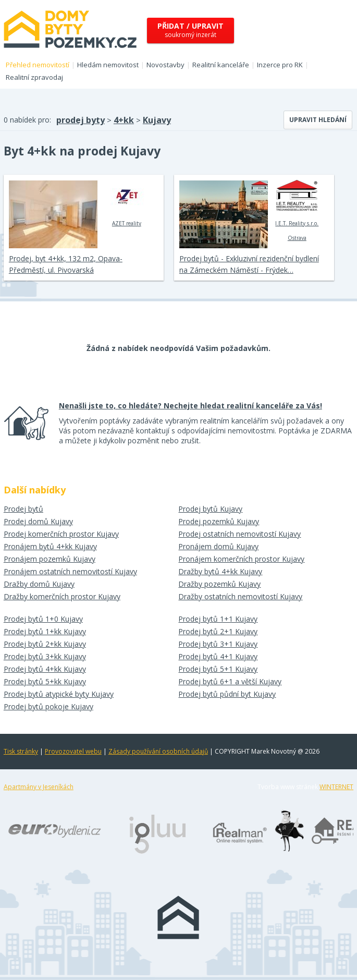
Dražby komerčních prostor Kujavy (62, 596)
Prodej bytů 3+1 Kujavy (218, 644)
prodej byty (81, 120)
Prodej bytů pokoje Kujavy (48, 706)
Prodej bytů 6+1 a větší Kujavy (230, 681)
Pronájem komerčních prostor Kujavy (241, 559)
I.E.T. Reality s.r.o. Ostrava (297, 211)
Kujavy (157, 120)
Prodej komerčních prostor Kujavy (61, 534)
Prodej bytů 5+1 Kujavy (218, 669)
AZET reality (126, 203)
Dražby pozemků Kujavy (219, 584)
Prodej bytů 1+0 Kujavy (43, 619)
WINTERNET (336, 787)
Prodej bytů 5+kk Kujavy (45, 681)
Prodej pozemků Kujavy (219, 521)
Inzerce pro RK (280, 65)
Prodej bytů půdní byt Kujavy (227, 694)
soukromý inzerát (190, 30)
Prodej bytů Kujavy (210, 509)
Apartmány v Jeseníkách (39, 787)
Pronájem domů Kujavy (218, 546)
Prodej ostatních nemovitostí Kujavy (239, 534)
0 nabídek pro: (27, 120)
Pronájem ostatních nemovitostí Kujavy (70, 571)
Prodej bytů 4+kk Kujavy (45, 669)
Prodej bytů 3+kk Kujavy (45, 656)
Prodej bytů (23, 509)
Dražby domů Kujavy (39, 584)
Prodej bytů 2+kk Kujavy (45, 644)
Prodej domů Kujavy (38, 521)
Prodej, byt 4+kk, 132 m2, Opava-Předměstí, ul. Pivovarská (66, 264)
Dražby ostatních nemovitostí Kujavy (240, 596)
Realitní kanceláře (221, 65)
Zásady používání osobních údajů (158, 751)
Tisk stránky (21, 751)
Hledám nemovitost (108, 65)
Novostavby (165, 65)
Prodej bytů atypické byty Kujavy (59, 694)
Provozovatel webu (73, 751)
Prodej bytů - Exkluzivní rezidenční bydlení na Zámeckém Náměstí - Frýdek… (249, 264)
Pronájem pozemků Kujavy (50, 559)
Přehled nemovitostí (38, 65)
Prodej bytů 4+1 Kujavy (218, 656)
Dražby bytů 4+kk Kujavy (220, 571)
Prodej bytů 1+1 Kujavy (218, 619)
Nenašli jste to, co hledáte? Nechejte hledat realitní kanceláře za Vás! (190, 406)
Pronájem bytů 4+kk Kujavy (50, 546)
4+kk (124, 120)
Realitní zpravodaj (34, 77)
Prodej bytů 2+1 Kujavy (218, 631)
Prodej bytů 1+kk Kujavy (45, 631)
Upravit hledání (318, 120)
